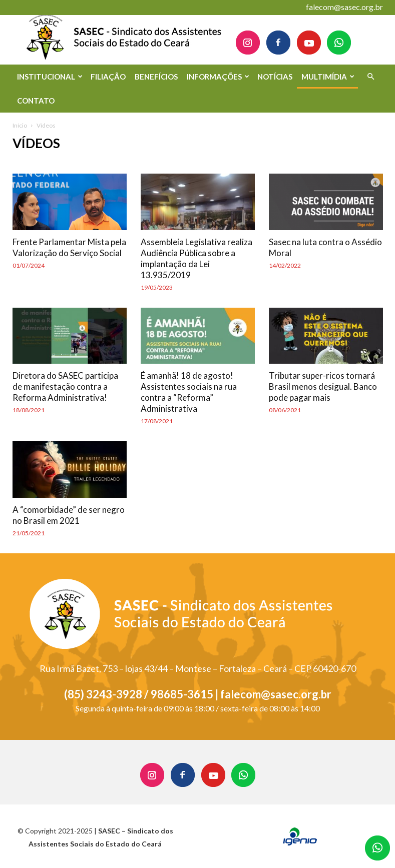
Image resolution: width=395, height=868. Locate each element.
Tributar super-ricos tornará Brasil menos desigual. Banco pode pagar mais (323, 386)
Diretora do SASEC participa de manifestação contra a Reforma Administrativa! (65, 386)
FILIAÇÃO (108, 77)
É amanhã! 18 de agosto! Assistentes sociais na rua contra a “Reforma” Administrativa (189, 392)
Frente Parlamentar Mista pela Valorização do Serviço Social (69, 247)
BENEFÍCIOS (156, 77)
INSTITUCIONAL (50, 77)
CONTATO (36, 101)
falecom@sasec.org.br (344, 7)
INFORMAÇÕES (218, 77)
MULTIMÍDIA (328, 77)
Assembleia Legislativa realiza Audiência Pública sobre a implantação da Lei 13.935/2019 (196, 258)
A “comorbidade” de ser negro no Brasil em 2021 (69, 515)
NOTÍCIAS (275, 77)
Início (20, 125)
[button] (371, 77)
